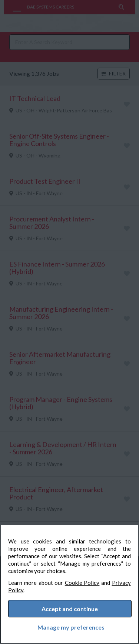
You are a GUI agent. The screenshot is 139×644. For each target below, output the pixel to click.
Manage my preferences (69, 626)
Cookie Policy (94, 580)
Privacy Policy (32, 587)
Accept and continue (70, 607)
